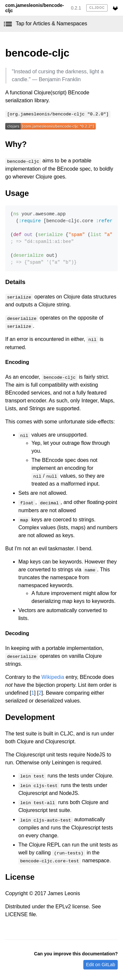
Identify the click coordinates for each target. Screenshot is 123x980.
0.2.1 (76, 8)
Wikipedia (53, 677)
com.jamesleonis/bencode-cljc (35, 8)
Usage (17, 193)
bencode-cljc (37, 53)
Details (15, 282)
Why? (16, 144)
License (20, 877)
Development (30, 717)
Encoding (17, 362)
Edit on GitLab (101, 965)
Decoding (17, 633)
